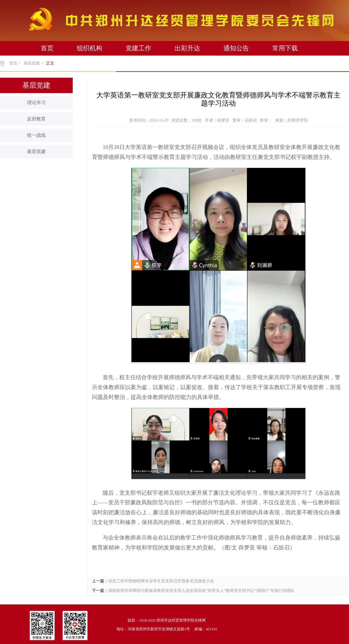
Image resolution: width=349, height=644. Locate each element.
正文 (50, 63)
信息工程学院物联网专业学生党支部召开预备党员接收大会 (161, 581)
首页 (47, 48)
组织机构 (90, 48)
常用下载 (285, 48)
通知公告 (236, 48)
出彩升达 (187, 48)
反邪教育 (36, 119)
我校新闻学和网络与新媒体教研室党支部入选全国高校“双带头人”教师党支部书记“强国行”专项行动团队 (201, 591)
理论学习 (36, 103)
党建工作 (138, 48)
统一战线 (36, 135)
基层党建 (32, 63)
